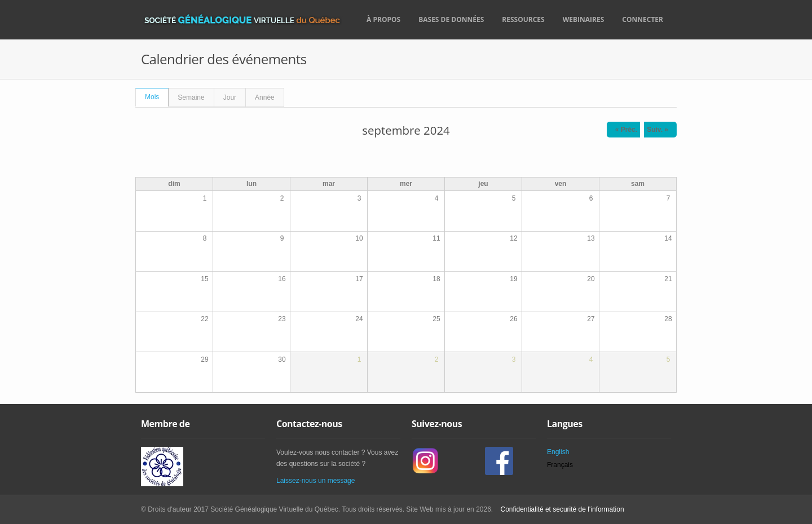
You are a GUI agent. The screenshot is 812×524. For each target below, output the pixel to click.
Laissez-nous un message (315, 481)
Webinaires (584, 19)
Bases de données (451, 19)
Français (560, 465)
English (558, 452)
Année (265, 97)
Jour (230, 97)
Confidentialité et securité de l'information (561, 509)
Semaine (191, 97)
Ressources (523, 19)
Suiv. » (657, 130)
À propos (383, 19)
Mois (157, 95)
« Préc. (626, 130)
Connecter (643, 19)
